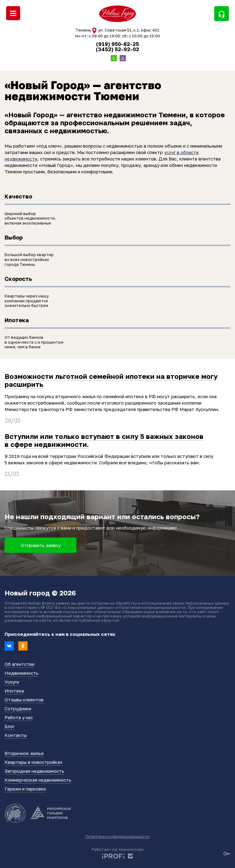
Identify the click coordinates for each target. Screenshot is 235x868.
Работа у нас (19, 717)
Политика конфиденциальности (117, 836)
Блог (10, 726)
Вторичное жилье (24, 753)
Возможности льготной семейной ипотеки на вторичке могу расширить (111, 380)
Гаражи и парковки (25, 789)
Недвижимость (22, 673)
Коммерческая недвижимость (38, 780)
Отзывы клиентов (24, 700)
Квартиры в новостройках (34, 762)
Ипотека (14, 691)
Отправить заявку (41, 545)
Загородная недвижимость (34, 771)
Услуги (12, 682)
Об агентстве (20, 664)
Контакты (16, 735)
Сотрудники (18, 708)
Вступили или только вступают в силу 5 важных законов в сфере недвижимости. (104, 440)
